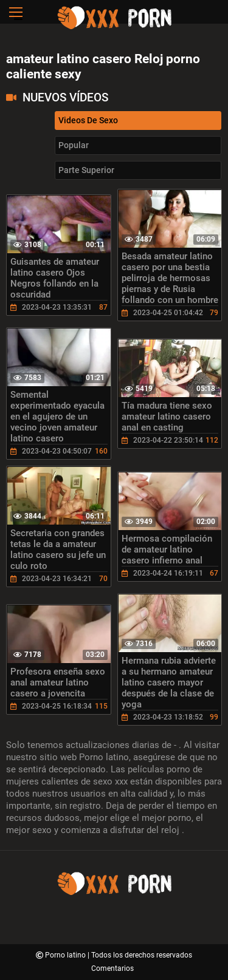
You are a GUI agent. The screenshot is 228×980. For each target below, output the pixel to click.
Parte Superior (86, 170)
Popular (74, 145)
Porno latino (66, 955)
